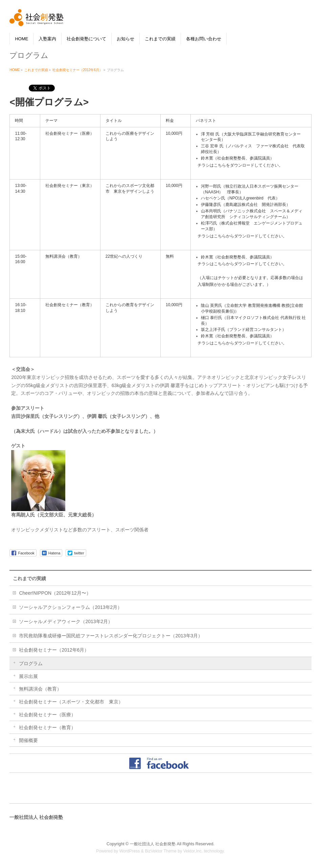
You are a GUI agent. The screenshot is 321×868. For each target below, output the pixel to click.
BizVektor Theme (161, 851)
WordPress (130, 851)
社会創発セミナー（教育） (47, 727)
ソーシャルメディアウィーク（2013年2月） (66, 621)
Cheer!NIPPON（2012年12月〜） (55, 593)
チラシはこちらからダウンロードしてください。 (242, 236)
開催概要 (28, 740)
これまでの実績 (29, 578)
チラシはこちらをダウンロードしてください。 (240, 165)
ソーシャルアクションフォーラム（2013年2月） (71, 607)
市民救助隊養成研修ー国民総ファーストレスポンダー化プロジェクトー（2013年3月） (111, 635)
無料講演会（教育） (40, 689)
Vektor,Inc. (193, 851)
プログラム (31, 663)
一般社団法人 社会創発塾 (153, 844)
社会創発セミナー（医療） (47, 714)
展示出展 (28, 676)
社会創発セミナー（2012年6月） (54, 650)
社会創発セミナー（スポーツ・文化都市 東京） (71, 701)
